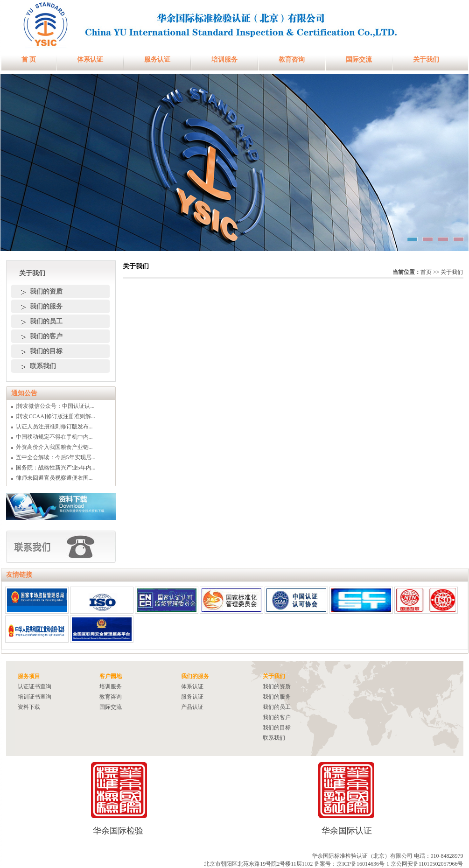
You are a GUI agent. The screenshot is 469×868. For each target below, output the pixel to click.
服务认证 (157, 59)
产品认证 (192, 707)
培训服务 (224, 59)
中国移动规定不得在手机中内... (54, 437)
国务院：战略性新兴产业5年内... (56, 468)
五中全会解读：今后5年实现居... (56, 457)
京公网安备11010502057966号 (427, 864)
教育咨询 (292, 59)
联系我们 (43, 366)
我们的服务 (46, 306)
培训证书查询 (35, 697)
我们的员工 (46, 321)
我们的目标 (46, 351)
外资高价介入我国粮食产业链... (54, 447)
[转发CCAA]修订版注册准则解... (56, 416)
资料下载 (29, 707)
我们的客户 (46, 336)
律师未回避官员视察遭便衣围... (54, 478)
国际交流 (359, 59)
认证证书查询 (35, 686)
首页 (426, 272)
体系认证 (90, 59)
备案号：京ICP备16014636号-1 (352, 864)
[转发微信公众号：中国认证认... (55, 406)
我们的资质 (46, 291)
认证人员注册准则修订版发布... (54, 427)
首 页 (29, 59)
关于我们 (426, 59)
